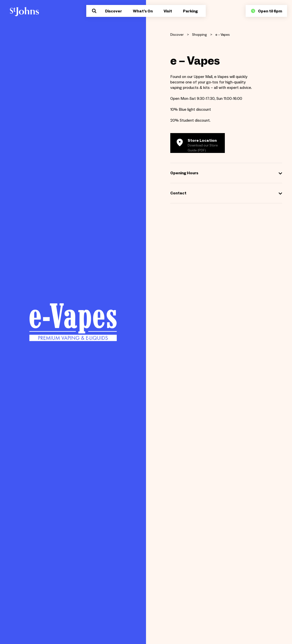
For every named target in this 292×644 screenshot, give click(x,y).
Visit (168, 11)
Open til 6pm (266, 11)
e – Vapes (223, 35)
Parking (190, 11)
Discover (114, 11)
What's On (143, 11)
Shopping (200, 35)
